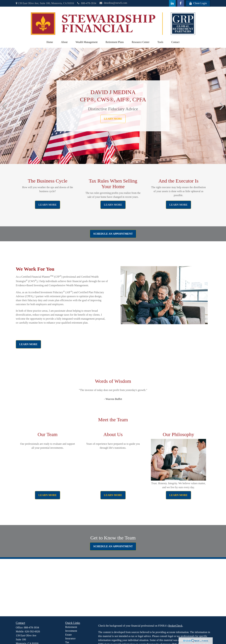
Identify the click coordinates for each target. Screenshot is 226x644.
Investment (71, 631)
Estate (69, 635)
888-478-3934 (87, 3)
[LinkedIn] (172, 3)
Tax (67, 642)
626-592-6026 (32, 631)
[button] (50, 42)
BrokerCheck (175, 626)
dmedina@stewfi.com (113, 3)
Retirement (71, 627)
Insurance (70, 638)
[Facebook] (181, 3)
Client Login (198, 3)
